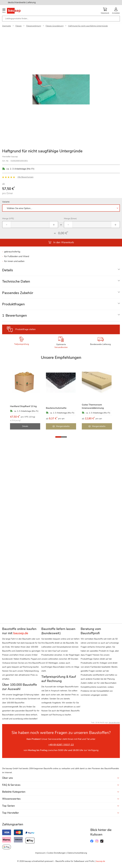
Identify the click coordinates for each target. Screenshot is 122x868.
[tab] (61, 270)
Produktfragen (13, 304)
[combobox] (61, 19)
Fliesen (19, 26)
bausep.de (100, 861)
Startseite (7, 26)
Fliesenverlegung (34, 26)
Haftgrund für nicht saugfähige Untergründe (88, 26)
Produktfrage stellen (25, 329)
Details (8, 270)
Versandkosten (61, 347)
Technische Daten (16, 281)
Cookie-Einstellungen (56, 853)
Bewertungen (15, 315)
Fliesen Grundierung (55, 26)
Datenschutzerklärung (77, 853)
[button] (58, 437)
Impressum (40, 853)
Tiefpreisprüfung (22, 344)
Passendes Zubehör (18, 293)
